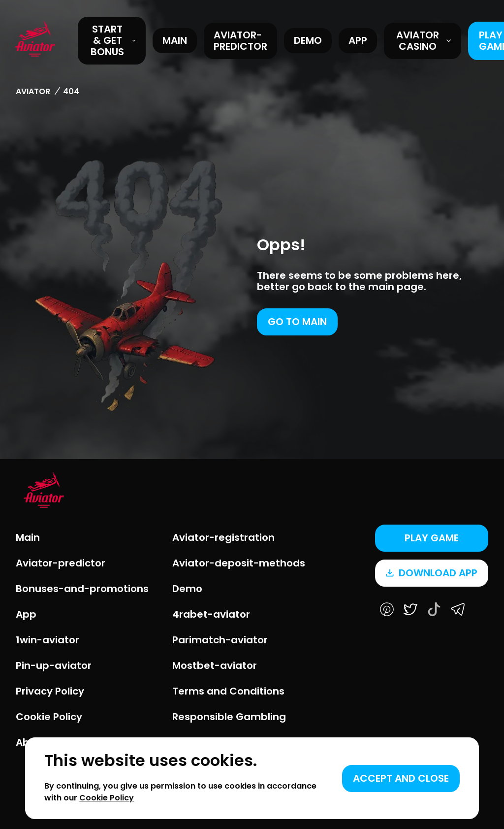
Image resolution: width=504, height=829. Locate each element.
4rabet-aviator (211, 614)
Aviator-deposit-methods (239, 563)
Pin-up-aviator (54, 665)
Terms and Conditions (228, 691)
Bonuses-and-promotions (82, 589)
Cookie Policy (49, 717)
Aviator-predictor (240, 41)
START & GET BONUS (113, 40)
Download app (432, 573)
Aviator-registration (223, 537)
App (358, 40)
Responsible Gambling (229, 717)
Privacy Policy (50, 691)
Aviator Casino (424, 41)
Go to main (297, 322)
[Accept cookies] (401, 779)
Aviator (33, 91)
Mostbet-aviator (215, 665)
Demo (308, 40)
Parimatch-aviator (220, 640)
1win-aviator (47, 640)
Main (175, 40)
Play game (432, 538)
